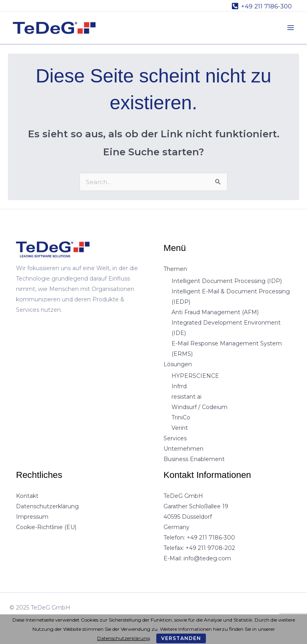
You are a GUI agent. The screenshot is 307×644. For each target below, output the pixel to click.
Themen (175, 269)
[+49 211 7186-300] (262, 6)
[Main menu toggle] (291, 28)
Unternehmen (183, 449)
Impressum (32, 517)
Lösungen (178, 364)
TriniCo (181, 417)
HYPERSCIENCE (195, 376)
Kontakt (27, 496)
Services (175, 438)
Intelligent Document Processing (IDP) (227, 281)
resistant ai (186, 397)
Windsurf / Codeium (199, 407)
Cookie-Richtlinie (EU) (46, 527)
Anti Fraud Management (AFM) (215, 312)
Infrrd (179, 386)
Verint (180, 428)
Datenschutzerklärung (47, 506)
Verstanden (181, 638)
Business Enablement (194, 459)
